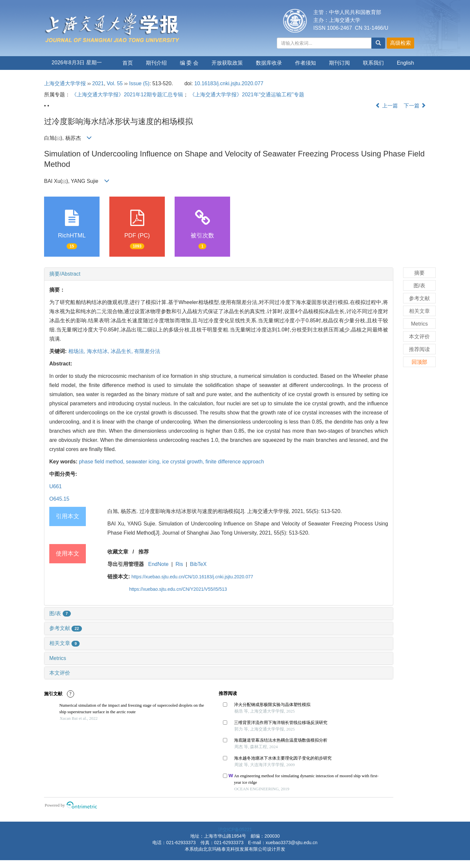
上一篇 (386, 106)
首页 (128, 63)
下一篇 (415, 106)
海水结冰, (99, 351)
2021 (98, 83)
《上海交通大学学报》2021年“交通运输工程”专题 (247, 95)
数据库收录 (269, 63)
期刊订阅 (339, 63)
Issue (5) (139, 83)
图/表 (60, 613)
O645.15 (59, 499)
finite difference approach (235, 462)
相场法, (78, 351)
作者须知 (305, 63)
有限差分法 (147, 351)
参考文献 (66, 628)
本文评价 (60, 673)
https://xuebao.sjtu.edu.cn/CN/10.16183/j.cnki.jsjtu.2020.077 (192, 577)
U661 (55, 486)
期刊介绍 (156, 63)
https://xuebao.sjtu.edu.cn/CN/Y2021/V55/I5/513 (178, 589)
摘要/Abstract (65, 274)
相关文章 (64, 643)
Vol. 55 (115, 83)
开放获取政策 (227, 63)
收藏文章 (118, 552)
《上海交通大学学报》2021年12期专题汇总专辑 (127, 95)
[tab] (219, 274)
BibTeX (198, 564)
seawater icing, (144, 462)
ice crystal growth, (184, 462)
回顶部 (419, 362)
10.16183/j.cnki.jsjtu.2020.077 (229, 83)
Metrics (58, 658)
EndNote (158, 564)
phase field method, (102, 462)
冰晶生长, (123, 351)
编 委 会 (189, 63)
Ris (179, 564)
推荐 (144, 552)
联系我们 (373, 63)
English (405, 63)
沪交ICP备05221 (235, 829)
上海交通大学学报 (65, 83)
